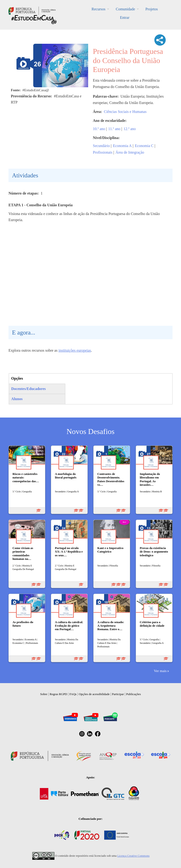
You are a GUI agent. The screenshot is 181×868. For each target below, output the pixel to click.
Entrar (125, 18)
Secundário (101, 146)
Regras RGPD (58, 694)
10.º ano (99, 129)
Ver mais (160, 671)
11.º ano (114, 129)
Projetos (152, 9)
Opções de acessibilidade (94, 694)
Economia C (144, 146)
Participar (118, 694)
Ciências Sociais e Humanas (125, 112)
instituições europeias (75, 350)
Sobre (44, 694)
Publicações (133, 694)
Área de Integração (130, 152)
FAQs (73, 694)
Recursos (99, 9)
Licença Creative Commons (134, 856)
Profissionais (103, 152)
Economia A (122, 146)
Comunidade (125, 9)
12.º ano (130, 129)
